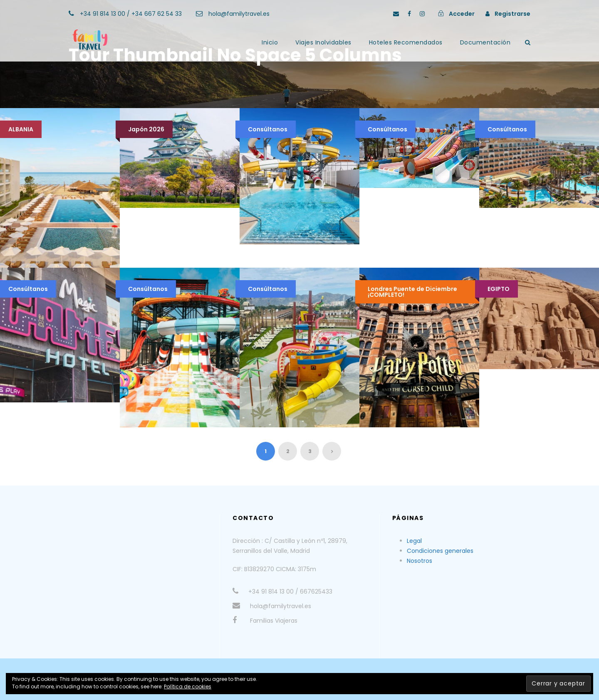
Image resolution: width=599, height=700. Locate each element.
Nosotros (420, 561)
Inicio (270, 42)
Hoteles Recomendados (406, 42)
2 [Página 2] (288, 451)
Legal (414, 541)
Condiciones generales (440, 551)
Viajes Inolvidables (323, 42)
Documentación (485, 42)
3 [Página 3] (310, 451)
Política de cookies (188, 686)
